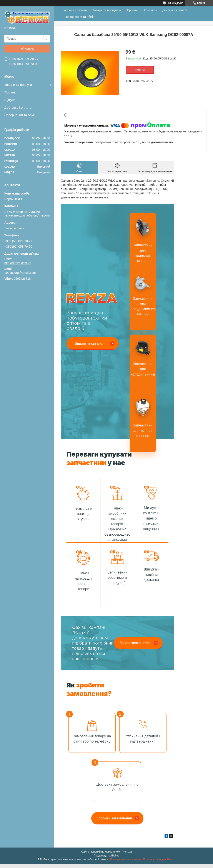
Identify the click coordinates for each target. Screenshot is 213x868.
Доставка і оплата (18, 107)
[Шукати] (45, 39)
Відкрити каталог (89, 343)
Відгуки (10, 100)
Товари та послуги (18, 85)
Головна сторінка (75, 10)
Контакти (150, 10)
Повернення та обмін (20, 115)
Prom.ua (127, 852)
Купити (140, 70)
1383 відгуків (176, 3)
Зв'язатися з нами (135, 643)
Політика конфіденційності (159, 860)
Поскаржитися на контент (125, 860)
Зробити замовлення (114, 818)
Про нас (10, 92)
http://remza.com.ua (18, 263)
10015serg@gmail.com (20, 273)
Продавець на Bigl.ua (106, 856)
